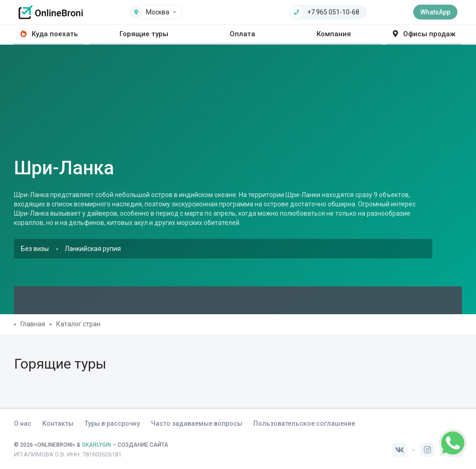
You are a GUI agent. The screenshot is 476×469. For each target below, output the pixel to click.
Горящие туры (144, 34)
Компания (334, 34)
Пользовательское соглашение (304, 423)
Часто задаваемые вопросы (197, 423)
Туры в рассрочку (112, 423)
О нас (23, 423)
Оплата (242, 34)
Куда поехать (49, 34)
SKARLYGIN (96, 445)
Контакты (58, 423)
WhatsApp (435, 12)
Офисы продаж (424, 34)
